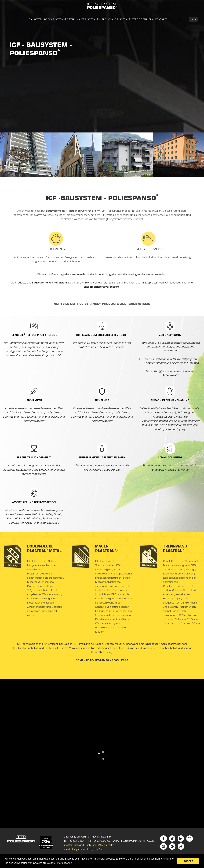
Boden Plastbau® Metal (59, 19)
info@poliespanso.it (74, 845)
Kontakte (161, 19)
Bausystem (36, 19)
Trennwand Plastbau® (116, 19)
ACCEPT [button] (188, 861)
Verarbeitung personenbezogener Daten (84, 849)
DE (192, 19)
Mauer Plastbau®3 (88, 19)
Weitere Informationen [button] (59, 863)
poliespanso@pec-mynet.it (100, 845)
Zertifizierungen (143, 19)
